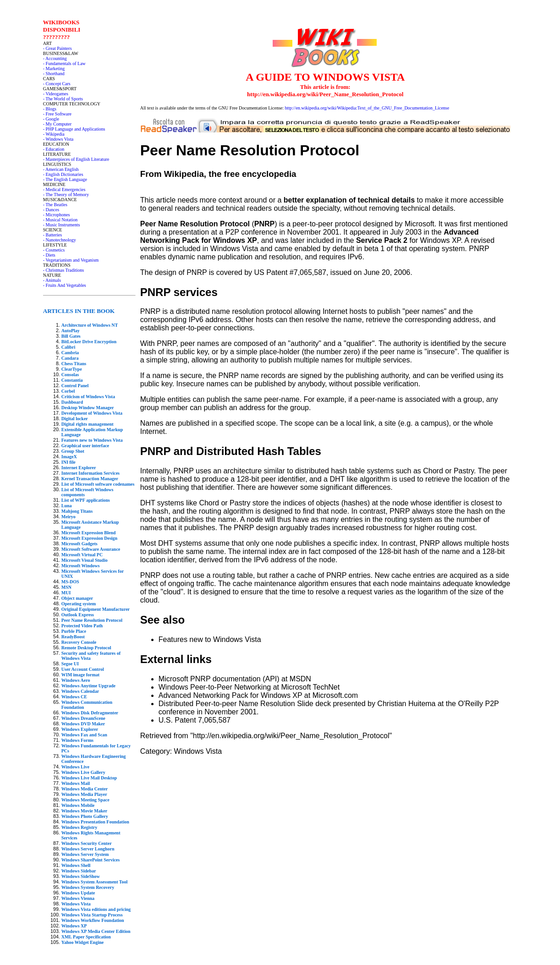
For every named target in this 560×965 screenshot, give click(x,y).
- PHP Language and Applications (74, 129)
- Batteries (52, 235)
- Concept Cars (57, 84)
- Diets (49, 255)
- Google (51, 119)
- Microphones (57, 215)
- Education (54, 149)
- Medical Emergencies (64, 189)
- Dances (51, 210)
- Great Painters (58, 48)
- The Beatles (55, 205)
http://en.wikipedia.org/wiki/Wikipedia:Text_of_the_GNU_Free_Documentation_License (367, 108)
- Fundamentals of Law (64, 63)
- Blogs (50, 109)
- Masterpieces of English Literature (76, 159)
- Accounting (55, 58)
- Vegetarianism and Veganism (71, 260)
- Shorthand (54, 74)
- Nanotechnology (60, 240)
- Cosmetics (54, 250)
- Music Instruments (62, 225)
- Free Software (57, 114)
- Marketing (54, 69)
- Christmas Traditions (63, 270)
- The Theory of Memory (66, 195)
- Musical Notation (60, 220)
